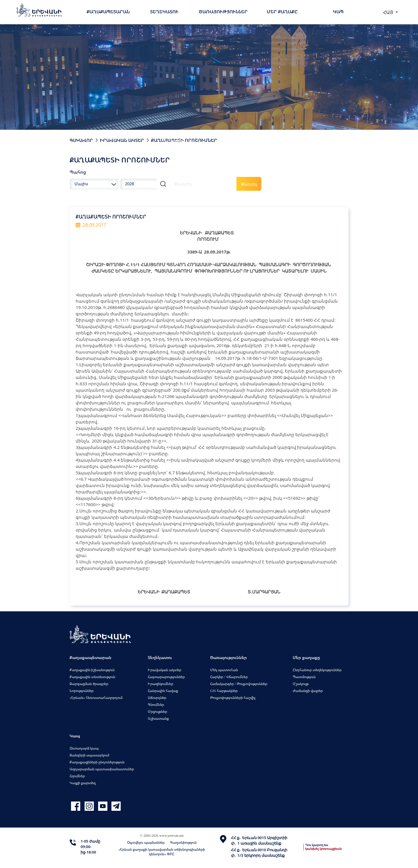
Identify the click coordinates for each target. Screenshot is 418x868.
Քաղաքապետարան (108, 12)
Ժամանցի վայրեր (308, 691)
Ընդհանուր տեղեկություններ (317, 670)
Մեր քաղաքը (282, 12)
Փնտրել (249, 184)
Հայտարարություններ (166, 677)
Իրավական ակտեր (122, 140)
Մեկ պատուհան (224, 670)
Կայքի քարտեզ (83, 783)
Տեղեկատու (164, 12)
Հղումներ (77, 776)
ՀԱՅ (389, 12)
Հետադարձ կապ (84, 748)
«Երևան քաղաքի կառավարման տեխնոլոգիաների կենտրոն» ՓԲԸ (162, 852)
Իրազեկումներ (161, 684)
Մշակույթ (301, 684)
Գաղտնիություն (183, 842)
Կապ (338, 12)
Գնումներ (156, 705)
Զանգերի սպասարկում (89, 755)
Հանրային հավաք (163, 691)
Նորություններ (82, 691)
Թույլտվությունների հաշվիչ (233, 698)
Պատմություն (304, 677)
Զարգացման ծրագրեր (89, 684)
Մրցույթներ (157, 711)
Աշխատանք (158, 718)
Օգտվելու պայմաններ (146, 842)
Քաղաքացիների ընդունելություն (97, 762)
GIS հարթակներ (224, 691)
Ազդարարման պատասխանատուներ (102, 769)
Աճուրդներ (157, 698)
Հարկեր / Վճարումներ (229, 677)
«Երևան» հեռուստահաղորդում (96, 698)
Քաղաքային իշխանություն (92, 670)
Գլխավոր (81, 140)
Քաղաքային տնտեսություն (92, 677)
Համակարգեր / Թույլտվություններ (239, 684)
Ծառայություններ (223, 12)
